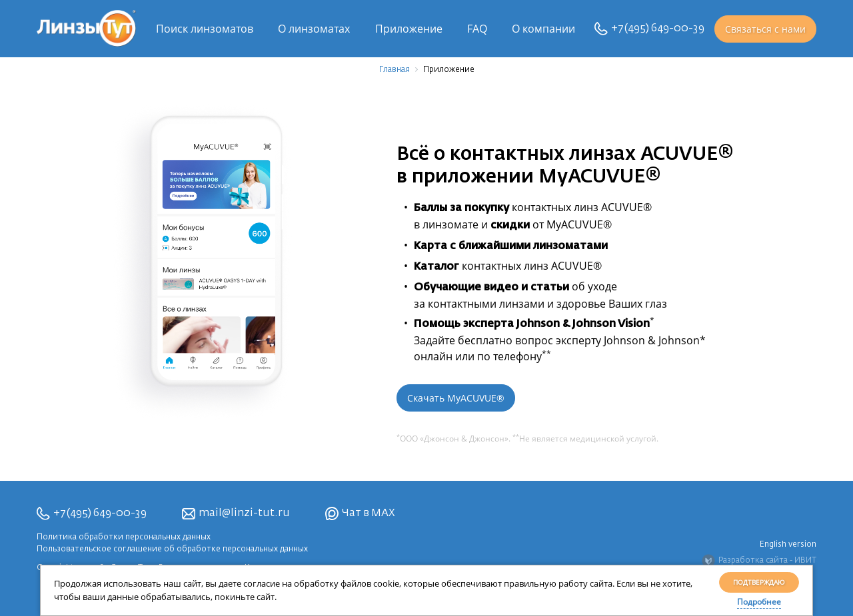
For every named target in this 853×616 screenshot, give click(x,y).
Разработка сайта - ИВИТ (759, 561)
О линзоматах (314, 29)
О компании (543, 29)
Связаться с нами (765, 29)
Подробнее (759, 602)
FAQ (477, 29)
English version (788, 545)
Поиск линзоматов (205, 29)
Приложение (409, 29)
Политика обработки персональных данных (124, 537)
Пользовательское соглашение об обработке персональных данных (172, 549)
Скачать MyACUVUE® (456, 398)
